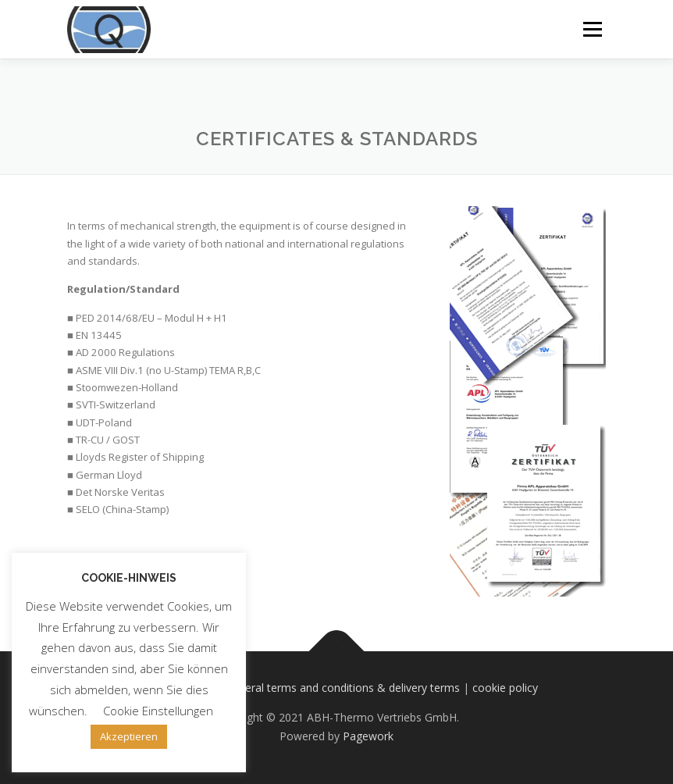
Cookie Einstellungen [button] (158, 711)
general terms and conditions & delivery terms (343, 688)
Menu (592, 29)
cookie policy (505, 688)
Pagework (368, 736)
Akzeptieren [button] (129, 736)
